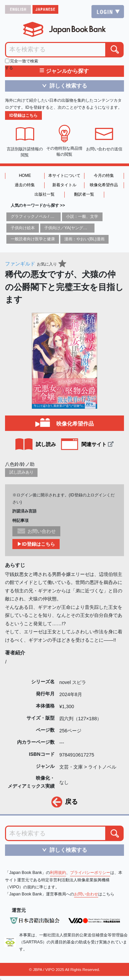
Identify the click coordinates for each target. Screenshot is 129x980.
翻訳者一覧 (84, 194)
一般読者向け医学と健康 (33, 239)
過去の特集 (25, 185)
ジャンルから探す (64, 71)
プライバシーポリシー (90, 873)
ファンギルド (20, 264)
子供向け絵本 (23, 228)
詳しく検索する (62, 86)
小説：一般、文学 (82, 216)
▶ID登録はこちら (36, 544)
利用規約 (58, 873)
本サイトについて (64, 176)
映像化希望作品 (104, 185)
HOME (25, 176)
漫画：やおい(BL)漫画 (84, 239)
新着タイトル (64, 185)
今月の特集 (104, 176)
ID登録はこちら (23, 115)
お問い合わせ (86, 894)
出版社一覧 (45, 194)
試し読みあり (21, 472)
